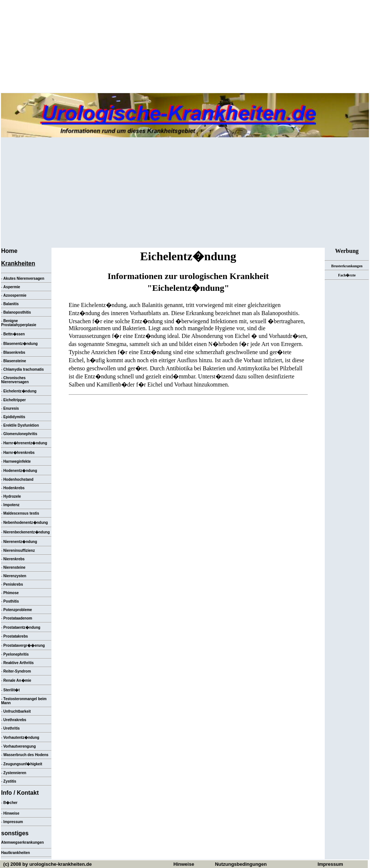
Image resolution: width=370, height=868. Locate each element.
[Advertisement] (185, 193)
